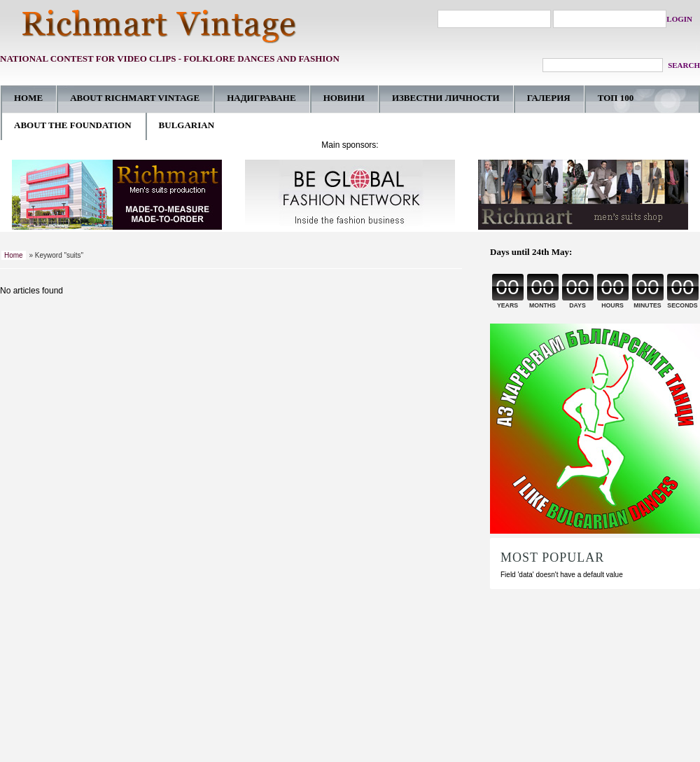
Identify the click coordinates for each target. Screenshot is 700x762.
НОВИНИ (344, 98)
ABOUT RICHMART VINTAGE (135, 98)
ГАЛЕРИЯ (549, 98)
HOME (28, 98)
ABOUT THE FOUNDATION (73, 125)
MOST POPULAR (552, 557)
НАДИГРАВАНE (261, 98)
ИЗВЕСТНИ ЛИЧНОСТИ (446, 98)
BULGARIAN (187, 125)
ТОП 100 (616, 98)
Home (14, 255)
